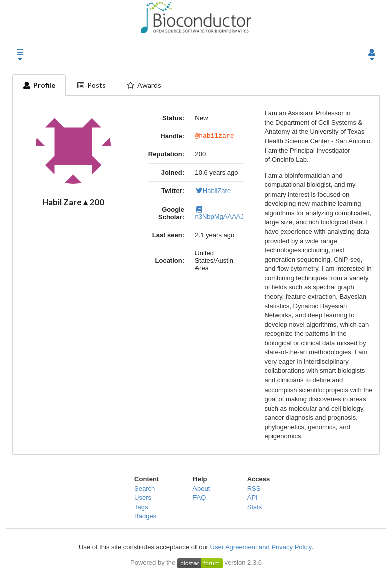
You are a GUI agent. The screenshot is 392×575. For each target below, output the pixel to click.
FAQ (199, 498)
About (201, 489)
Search (145, 489)
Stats (255, 507)
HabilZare (213, 192)
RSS (254, 489)
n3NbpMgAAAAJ (219, 215)
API (252, 498)
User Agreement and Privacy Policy (261, 547)
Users (143, 498)
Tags (141, 507)
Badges (145, 516)
